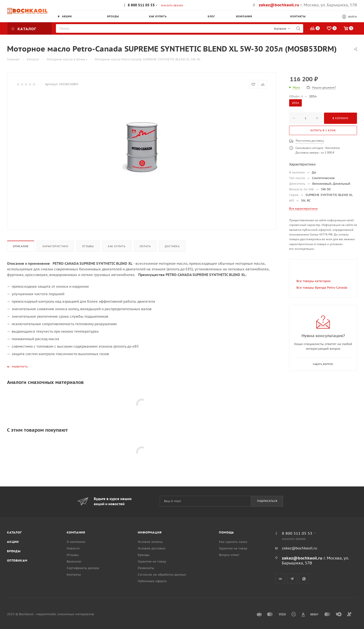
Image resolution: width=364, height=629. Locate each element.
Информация (150, 532)
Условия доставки (152, 548)
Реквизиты (146, 568)
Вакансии (74, 561)
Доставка (172, 246)
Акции (13, 542)
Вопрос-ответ (229, 555)
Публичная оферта (152, 581)
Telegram (292, 579)
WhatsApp (304, 579)
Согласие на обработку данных (162, 575)
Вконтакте (280, 579)
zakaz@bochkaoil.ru (279, 5)
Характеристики (55, 246)
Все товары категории (313, 281)
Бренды (14, 551)
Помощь (226, 532)
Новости (73, 548)
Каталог (14, 532)
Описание (21, 246)
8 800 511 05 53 (141, 5)
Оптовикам (17, 561)
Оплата (145, 246)
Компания (76, 532)
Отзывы (88, 246)
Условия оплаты (150, 542)
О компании (76, 542)
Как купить (117, 246)
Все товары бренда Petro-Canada (322, 288)
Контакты (74, 575)
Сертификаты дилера (83, 568)
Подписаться (267, 501)
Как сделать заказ (233, 542)
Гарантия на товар (152, 561)
